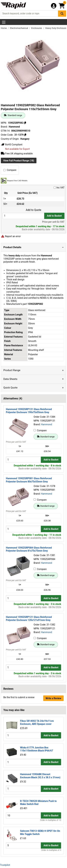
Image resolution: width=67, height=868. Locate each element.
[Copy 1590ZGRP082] (25, 123)
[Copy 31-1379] (25, 135)
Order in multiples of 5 (51, 850)
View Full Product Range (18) (19, 161)
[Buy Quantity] (23, 216)
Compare (10, 170)
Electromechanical (19, 28)
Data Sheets (10, 379)
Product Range (12, 370)
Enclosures (37, 28)
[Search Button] (62, 14)
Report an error (11, 236)
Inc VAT (59, 188)
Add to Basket (54, 216)
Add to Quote (33, 210)
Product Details (12, 247)
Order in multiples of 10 (51, 820)
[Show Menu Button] (4, 22)
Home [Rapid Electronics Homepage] (4, 28)
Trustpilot (5, 865)
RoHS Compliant (12, 145)
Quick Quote (10, 388)
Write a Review (53, 698)
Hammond (46, 424)
